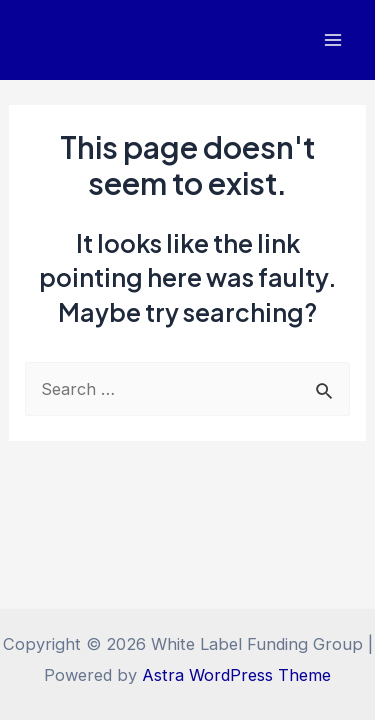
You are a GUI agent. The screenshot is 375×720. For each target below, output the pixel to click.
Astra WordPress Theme (236, 675)
